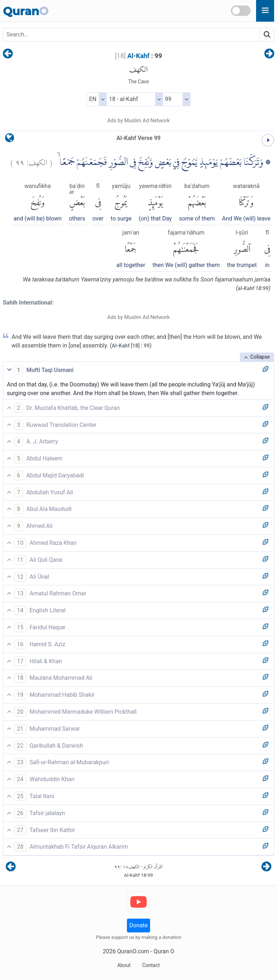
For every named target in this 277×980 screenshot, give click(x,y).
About (124, 965)
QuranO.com (133, 951)
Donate (139, 925)
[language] (10, 139)
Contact (151, 965)
